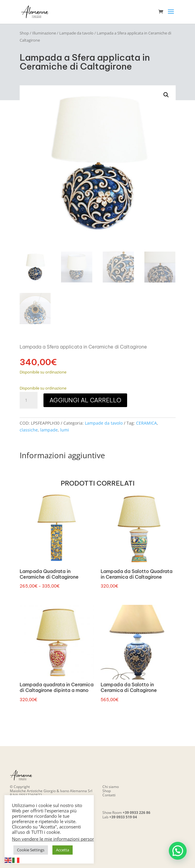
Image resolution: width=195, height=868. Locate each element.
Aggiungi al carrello (85, 400)
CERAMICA (146, 423)
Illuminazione (44, 33)
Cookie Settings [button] (31, 850)
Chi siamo (111, 787)
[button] (166, 95)
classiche (29, 430)
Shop (24, 33)
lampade (49, 430)
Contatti (109, 795)
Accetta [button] (63, 850)
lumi (65, 430)
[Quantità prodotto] (29, 400)
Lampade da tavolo (76, 33)
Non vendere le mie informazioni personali (56, 839)
